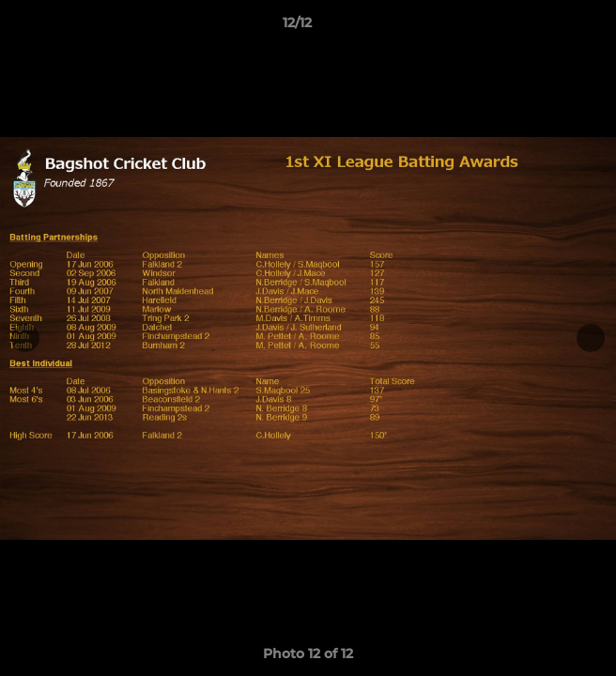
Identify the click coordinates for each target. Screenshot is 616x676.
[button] (548, 27)
